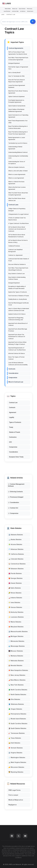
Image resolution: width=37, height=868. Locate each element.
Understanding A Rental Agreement (15, 148)
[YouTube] (25, 836)
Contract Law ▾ (30, 11)
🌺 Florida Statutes (15, 573)
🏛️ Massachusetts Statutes (18, 631)
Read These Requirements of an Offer (18, 122)
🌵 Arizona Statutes (15, 544)
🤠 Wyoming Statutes (16, 772)
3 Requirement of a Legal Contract (18, 214)
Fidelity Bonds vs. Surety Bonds (18, 299)
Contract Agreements (16, 48)
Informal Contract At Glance (17, 353)
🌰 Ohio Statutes (14, 699)
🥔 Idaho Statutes (15, 588)
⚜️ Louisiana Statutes (16, 617)
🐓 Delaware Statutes (16, 569)
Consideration (14, 452)
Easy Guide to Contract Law (17, 274)
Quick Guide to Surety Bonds (17, 106)
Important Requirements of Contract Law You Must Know (17, 349)
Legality (12, 417)
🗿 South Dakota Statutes (17, 728)
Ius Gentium (23, 11)
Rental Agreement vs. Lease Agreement (17, 138)
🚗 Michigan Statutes (16, 636)
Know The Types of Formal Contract (16, 358)
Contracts (12, 408)
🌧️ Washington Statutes (17, 757)
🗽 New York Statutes (16, 685)
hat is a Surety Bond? (15, 73)
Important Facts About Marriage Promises (18, 330)
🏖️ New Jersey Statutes (17, 675)
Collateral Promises (14, 246)
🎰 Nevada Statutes (15, 665)
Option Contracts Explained (16, 97)
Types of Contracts (15, 422)
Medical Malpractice (16, 800)
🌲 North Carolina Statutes (18, 690)
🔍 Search (33, 22)
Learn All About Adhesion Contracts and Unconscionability (18, 364)
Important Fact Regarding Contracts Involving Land (16, 319)
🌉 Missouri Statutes (16, 651)
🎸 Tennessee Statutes (17, 733)
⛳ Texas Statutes (15, 738)
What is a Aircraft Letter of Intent (18, 171)
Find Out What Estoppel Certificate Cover (19, 304)
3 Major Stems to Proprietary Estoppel (17, 210)
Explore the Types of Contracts (18, 292)
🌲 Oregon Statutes (15, 709)
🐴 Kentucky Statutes (16, 612)
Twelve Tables (8, 9)
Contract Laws (13, 205)
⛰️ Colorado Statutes (16, 559)
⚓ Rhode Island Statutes (17, 719)
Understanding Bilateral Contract (18, 152)
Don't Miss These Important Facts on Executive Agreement (18, 59)
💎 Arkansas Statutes (16, 549)
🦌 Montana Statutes (16, 656)
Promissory (30, 9)
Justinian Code (15, 11)
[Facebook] (12, 836)
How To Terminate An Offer (17, 76)
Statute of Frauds (15, 432)
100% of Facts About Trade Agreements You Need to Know (18, 53)
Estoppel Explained (14, 63)
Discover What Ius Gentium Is (17, 264)
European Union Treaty (16, 457)
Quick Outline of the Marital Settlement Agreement (16, 110)
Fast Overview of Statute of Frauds (19, 296)
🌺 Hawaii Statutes (15, 583)
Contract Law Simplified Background (15, 251)
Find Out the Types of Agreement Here (18, 68)
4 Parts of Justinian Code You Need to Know (17, 219)
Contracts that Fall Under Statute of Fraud (19, 260)
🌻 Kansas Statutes (15, 607)
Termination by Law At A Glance (18, 143)
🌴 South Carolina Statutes (18, 723)
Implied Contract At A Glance (17, 314)
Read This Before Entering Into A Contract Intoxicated (18, 127)
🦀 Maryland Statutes (16, 627)
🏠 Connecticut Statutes (17, 564)
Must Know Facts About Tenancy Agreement (18, 92)
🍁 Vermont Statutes (16, 748)
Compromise (13, 447)
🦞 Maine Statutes (15, 622)
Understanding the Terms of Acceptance (17, 163)
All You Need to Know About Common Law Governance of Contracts (17, 229)
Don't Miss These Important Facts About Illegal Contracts (18, 269)
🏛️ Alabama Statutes (16, 535)
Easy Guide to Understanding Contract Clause (17, 278)
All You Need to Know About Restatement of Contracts (17, 236)
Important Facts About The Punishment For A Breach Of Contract (17, 337)
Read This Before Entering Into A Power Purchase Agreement (18, 133)
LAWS (3, 15)
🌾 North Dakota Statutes (17, 694)
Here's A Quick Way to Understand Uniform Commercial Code (19, 309)
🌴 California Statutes (16, 554)
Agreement (13, 412)
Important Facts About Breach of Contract (18, 324)
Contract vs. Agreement (15, 255)
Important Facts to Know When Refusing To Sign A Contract (17, 343)
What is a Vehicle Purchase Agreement (16, 183)
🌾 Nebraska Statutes (16, 661)
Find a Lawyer (13, 795)
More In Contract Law (16, 382)
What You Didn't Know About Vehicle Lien (17, 199)
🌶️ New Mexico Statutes (17, 680)
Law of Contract (7, 11)
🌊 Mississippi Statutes (17, 646)
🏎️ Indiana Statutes (15, 598)
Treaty (11, 427)
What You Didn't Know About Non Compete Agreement (18, 194)
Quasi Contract (22, 9)
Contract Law (13, 403)
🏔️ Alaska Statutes (15, 539)
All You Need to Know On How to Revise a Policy (18, 241)
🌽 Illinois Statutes (15, 593)
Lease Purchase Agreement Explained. (17, 86)
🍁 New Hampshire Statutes (18, 670)
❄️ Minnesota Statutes (16, 641)
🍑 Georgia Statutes (15, 578)
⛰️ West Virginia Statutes (17, 762)
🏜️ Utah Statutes (14, 743)
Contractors (13, 437)
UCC (10, 442)
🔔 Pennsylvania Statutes (17, 714)
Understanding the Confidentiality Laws (18, 157)
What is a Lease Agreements (17, 174)
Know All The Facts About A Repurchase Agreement (17, 81)
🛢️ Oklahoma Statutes (16, 704)
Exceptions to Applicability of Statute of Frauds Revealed (17, 287)
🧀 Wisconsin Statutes (16, 767)
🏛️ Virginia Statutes (15, 753)
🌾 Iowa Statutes (14, 602)
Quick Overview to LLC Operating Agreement (18, 116)
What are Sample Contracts (16, 167)
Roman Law (15, 9)
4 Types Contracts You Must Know (19, 223)
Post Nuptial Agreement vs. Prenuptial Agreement (16, 101)
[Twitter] (19, 836)
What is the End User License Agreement (17, 188)
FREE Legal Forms (15, 790)
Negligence (13, 805)
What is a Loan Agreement (16, 178)
